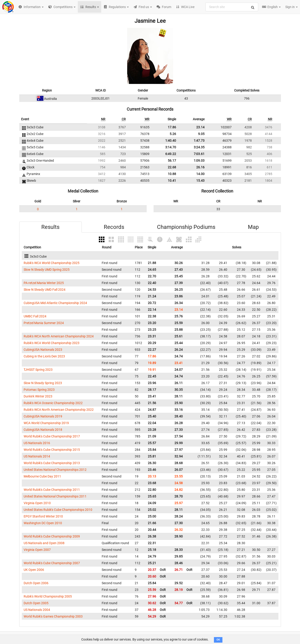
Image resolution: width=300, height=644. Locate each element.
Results (50, 227)
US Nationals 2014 (37, 456)
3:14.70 (171, 147)
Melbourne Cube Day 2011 (42, 476)
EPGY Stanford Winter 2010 (43, 516)
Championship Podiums (186, 227)
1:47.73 (199, 141)
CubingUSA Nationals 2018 (43, 430)
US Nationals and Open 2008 (44, 543)
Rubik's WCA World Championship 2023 (52, 343)
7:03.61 (199, 154)
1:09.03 (199, 161)
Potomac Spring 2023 (39, 390)
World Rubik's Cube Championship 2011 (52, 490)
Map (253, 227)
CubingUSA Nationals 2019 (43, 416)
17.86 (172, 127)
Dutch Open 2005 (36, 603)
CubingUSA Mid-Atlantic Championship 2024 (55, 303)
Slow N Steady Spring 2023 (43, 383)
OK (218, 640)
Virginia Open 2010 (37, 503)
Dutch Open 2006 (36, 583)
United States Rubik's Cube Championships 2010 (58, 510)
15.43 (200, 181)
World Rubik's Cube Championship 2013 (52, 463)
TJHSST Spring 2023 (38, 370)
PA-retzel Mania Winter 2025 (44, 283)
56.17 (172, 161)
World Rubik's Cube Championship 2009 (52, 536)
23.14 (200, 127)
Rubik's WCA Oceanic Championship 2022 (53, 403)
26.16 (200, 167)
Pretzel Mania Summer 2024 (44, 323)
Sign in (292, 7)
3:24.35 (199, 147)
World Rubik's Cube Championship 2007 (52, 563)
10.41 (172, 181)
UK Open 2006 (34, 570)
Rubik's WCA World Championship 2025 (52, 263)
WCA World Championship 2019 (46, 423)
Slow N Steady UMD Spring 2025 (47, 270)
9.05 (201, 134)
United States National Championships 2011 (55, 496)
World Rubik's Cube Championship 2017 (52, 436)
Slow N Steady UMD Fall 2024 (45, 290)
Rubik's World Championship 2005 (48, 596)
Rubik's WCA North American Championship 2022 (59, 410)
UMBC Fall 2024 (35, 316)
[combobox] (232, 7)
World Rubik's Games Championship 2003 (53, 616)
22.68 (172, 167)
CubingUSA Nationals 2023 (43, 350)
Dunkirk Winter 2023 (38, 396)
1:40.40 (171, 141)
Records (114, 227)
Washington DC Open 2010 (43, 523)
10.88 (172, 174)
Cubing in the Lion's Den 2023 (44, 356)
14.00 (200, 174)
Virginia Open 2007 (37, 550)
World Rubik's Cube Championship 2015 (52, 450)
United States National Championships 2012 (55, 470)
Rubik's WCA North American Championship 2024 (59, 336)
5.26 (173, 134)
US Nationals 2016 (37, 443)
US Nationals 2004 (37, 610)
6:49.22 (171, 154)
